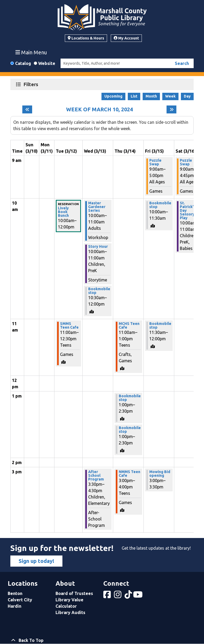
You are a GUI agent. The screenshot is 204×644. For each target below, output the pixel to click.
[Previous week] (27, 109)
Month (151, 96)
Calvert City (20, 600)
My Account (126, 38)
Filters (32, 84)
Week (170, 96)
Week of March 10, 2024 (99, 109)
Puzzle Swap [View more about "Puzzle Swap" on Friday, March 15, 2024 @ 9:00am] (155, 162)
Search (182, 63)
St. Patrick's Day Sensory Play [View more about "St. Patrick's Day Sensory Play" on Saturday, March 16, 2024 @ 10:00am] (188, 210)
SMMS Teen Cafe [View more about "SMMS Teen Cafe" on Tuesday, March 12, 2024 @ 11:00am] (69, 325)
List (134, 96)
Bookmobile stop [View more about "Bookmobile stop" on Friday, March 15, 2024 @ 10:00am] (160, 205)
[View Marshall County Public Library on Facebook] (108, 596)
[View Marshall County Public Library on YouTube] (138, 596)
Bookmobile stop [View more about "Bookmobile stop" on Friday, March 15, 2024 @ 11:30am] (160, 325)
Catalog (23, 63)
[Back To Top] (102, 640)
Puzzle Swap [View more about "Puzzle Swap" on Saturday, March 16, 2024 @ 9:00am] (186, 162)
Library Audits (70, 612)
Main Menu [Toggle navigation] (31, 52)
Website (47, 63)
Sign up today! (36, 561)
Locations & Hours (86, 38)
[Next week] (171, 109)
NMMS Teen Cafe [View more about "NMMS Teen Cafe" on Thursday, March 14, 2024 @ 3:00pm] (129, 474)
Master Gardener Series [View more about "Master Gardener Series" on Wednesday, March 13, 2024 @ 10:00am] (97, 207)
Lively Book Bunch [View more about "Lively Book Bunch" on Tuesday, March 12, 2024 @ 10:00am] (63, 212)
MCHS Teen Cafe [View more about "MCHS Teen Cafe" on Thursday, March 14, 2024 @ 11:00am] (129, 325)
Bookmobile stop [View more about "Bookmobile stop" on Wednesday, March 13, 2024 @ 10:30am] (99, 291)
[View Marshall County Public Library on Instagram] (118, 596)
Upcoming (113, 96)
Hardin (14, 606)
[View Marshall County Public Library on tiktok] (129, 596)
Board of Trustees (74, 593)
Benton (15, 593)
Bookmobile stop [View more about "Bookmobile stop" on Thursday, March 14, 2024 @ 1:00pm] (130, 398)
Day (187, 96)
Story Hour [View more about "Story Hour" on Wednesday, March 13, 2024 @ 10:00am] (98, 246)
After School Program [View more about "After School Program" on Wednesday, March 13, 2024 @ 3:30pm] (96, 475)
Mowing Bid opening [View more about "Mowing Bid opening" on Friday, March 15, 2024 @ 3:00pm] (160, 474)
